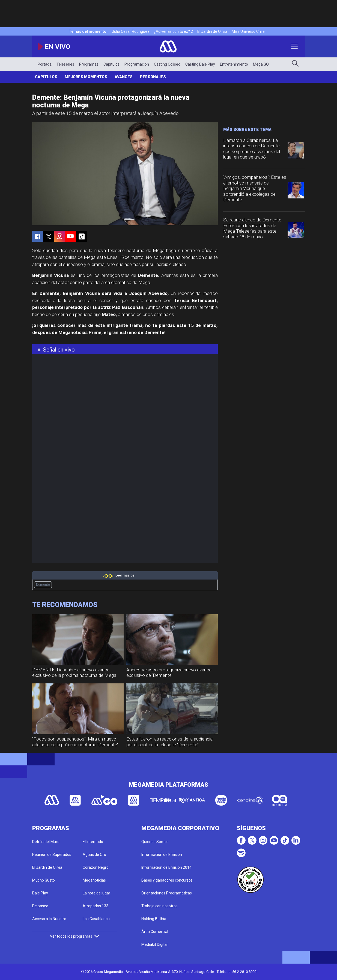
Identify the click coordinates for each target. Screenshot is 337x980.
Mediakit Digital (154, 944)
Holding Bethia (154, 919)
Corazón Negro (96, 867)
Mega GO (261, 64)
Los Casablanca (96, 919)
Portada (45, 64)
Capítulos (111, 64)
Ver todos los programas (75, 936)
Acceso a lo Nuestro (49, 919)
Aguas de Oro (94, 855)
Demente (43, 585)
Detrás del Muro (46, 842)
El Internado (93, 842)
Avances (124, 77)
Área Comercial (155, 932)
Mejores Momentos (86, 77)
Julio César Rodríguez (131, 31)
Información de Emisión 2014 (166, 867)
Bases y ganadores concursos (167, 880)
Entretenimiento (234, 64)
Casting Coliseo (167, 64)
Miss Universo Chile (248, 31)
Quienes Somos (155, 842)
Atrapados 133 (96, 906)
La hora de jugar (96, 893)
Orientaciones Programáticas (167, 893)
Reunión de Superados (52, 855)
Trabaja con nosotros (159, 906)
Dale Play (40, 893)
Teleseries (65, 64)
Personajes (153, 77)
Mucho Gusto (44, 880)
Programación (137, 64)
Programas (89, 64)
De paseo (40, 906)
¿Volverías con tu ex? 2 (173, 31)
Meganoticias (94, 880)
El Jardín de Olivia (212, 31)
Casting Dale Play (200, 64)
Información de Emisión (162, 855)
